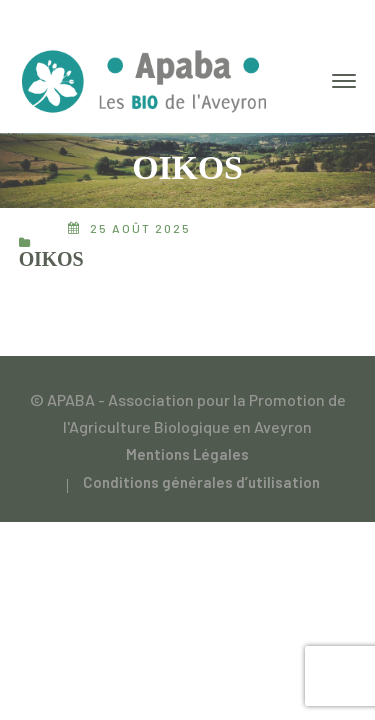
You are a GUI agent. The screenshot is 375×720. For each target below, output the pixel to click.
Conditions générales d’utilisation (201, 482)
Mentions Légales (187, 454)
